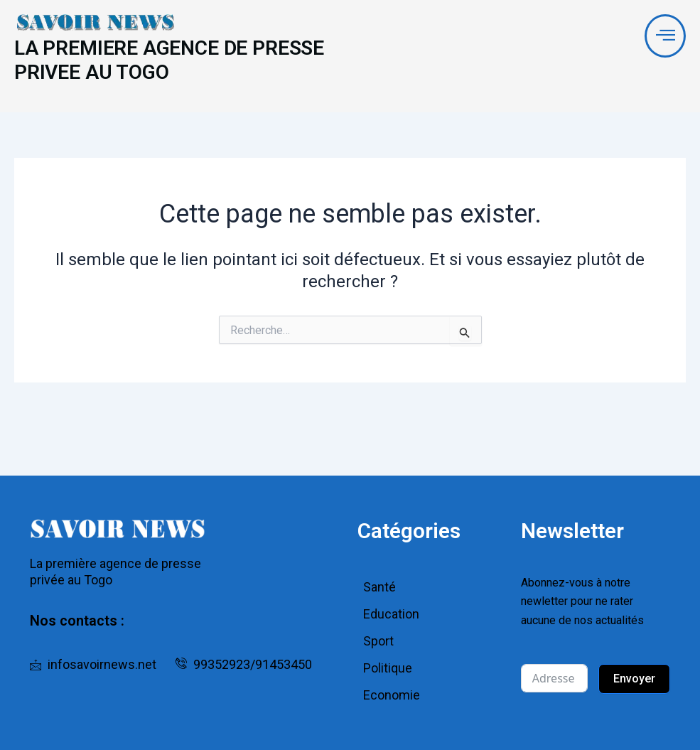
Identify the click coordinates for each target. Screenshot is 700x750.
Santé (379, 587)
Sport (378, 641)
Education (391, 614)
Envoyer (634, 679)
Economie (392, 695)
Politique (388, 668)
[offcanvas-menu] (665, 36)
